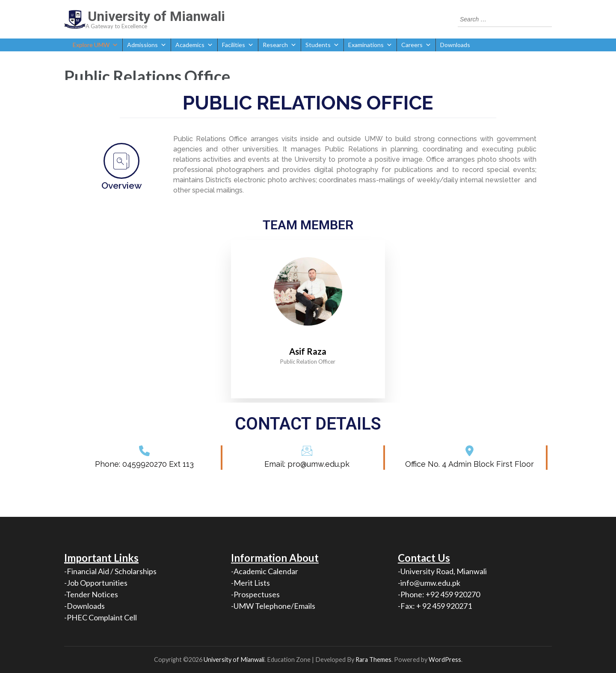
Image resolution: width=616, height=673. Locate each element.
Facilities (238, 45)
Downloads (455, 45)
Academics (194, 45)
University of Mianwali (156, 16)
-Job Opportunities (96, 583)
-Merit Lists (250, 583)
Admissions (147, 45)
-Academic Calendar (265, 571)
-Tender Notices (91, 594)
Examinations (370, 45)
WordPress (445, 660)
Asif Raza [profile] (308, 351)
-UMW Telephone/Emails (273, 606)
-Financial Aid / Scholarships (110, 571)
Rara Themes (373, 660)
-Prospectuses (255, 594)
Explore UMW (95, 45)
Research (280, 45)
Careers (416, 45)
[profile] (308, 339)
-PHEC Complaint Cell (101, 617)
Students (322, 45)
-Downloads (84, 606)
